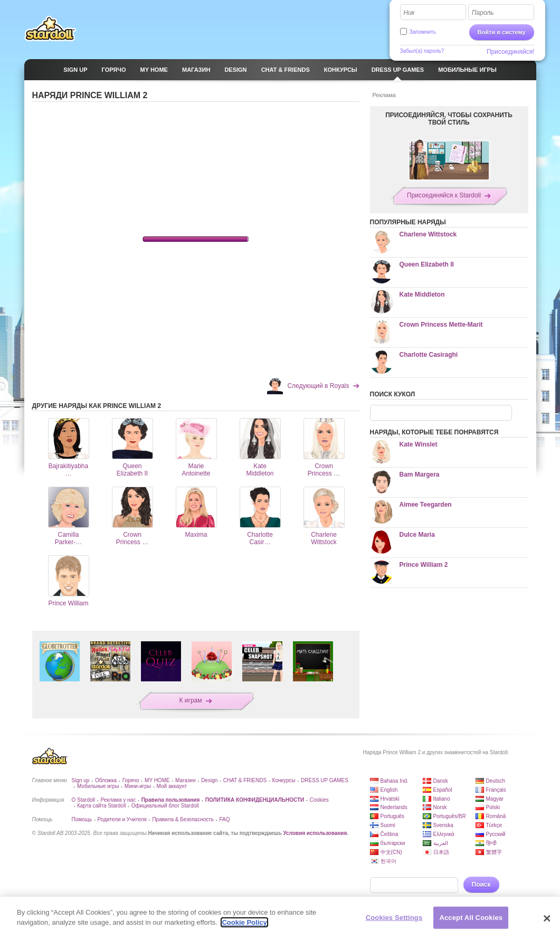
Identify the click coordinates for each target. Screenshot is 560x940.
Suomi (388, 825)
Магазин (186, 780)
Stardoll (50, 29)
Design (209, 780)
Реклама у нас (118, 800)
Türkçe (494, 825)
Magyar (495, 799)
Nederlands (394, 807)
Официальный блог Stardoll (165, 806)
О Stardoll (83, 800)
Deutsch (496, 781)
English (389, 790)
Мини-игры (138, 786)
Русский (496, 834)
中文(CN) (391, 852)
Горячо (131, 780)
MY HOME (157, 780)
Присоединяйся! (511, 52)
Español (443, 790)
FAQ (224, 819)
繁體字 (494, 852)
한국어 (388, 861)
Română (496, 816)
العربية (441, 843)
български (393, 843)
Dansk (441, 781)
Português (393, 816)
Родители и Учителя (122, 819)
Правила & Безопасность (183, 819)
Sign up (81, 780)
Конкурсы (284, 780)
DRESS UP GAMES (325, 780)
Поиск (481, 885)
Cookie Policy (244, 922)
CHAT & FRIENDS (245, 780)
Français (496, 790)
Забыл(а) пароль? (422, 51)
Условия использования (315, 833)
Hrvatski (390, 799)
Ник (409, 13)
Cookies (319, 800)
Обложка (106, 780)
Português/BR (450, 816)
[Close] (547, 918)
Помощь (82, 819)
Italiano (442, 799)
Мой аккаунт (172, 786)
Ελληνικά (444, 834)
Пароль (483, 13)
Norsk (440, 807)
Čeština (390, 834)
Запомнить (423, 32)
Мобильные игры (98, 786)
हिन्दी (491, 843)
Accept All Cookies (471, 918)
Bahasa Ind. (395, 781)
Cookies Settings (394, 918)
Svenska (443, 825)
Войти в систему (502, 32)
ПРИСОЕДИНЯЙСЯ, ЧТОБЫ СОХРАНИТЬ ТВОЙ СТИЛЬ (449, 119)
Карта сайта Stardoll (101, 806)
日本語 (441, 852)
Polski (493, 807)
